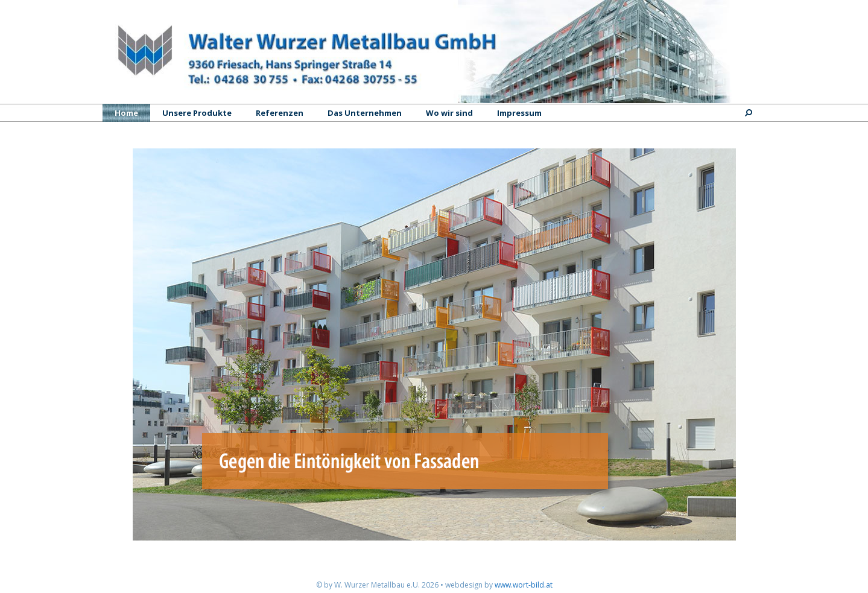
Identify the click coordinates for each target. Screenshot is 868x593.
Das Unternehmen (365, 113)
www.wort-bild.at (524, 585)
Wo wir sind (449, 113)
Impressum (519, 113)
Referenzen (280, 113)
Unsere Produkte (197, 113)
